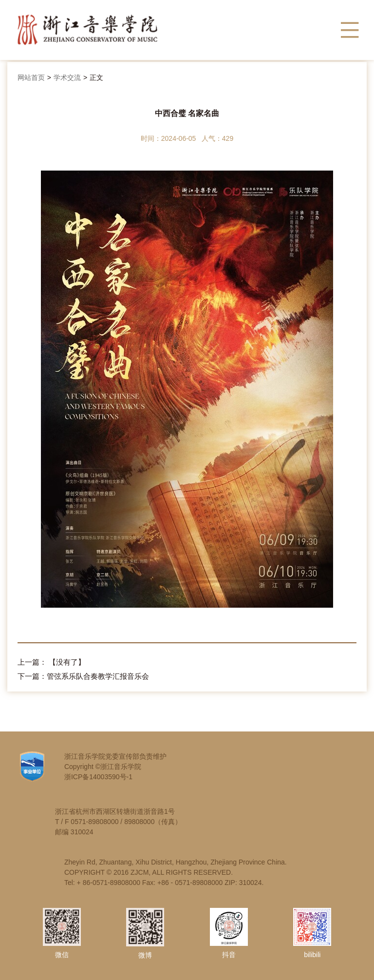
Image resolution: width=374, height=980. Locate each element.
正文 (96, 77)
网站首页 (31, 77)
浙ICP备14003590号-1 (98, 777)
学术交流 (67, 77)
